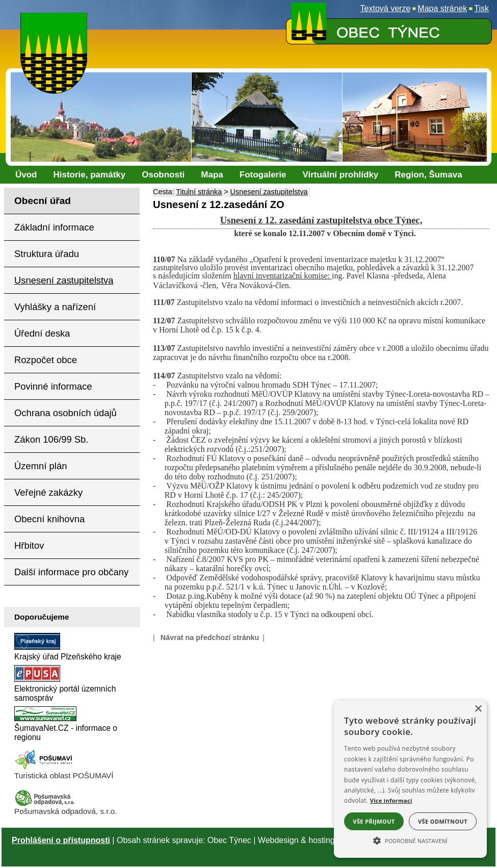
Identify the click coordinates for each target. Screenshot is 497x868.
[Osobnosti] (163, 175)
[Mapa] (212, 175)
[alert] (410, 779)
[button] (410, 840)
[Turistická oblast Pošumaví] (45, 768)
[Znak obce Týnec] (56, 19)
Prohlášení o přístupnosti (61, 840)
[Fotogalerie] (263, 175)
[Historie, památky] (90, 175)
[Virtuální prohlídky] (340, 175)
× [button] (478, 709)
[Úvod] (26, 175)
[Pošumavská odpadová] (45, 804)
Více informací (391, 800)
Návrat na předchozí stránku (210, 637)
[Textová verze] (386, 9)
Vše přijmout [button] (374, 821)
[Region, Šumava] (428, 175)
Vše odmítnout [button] (443, 821)
